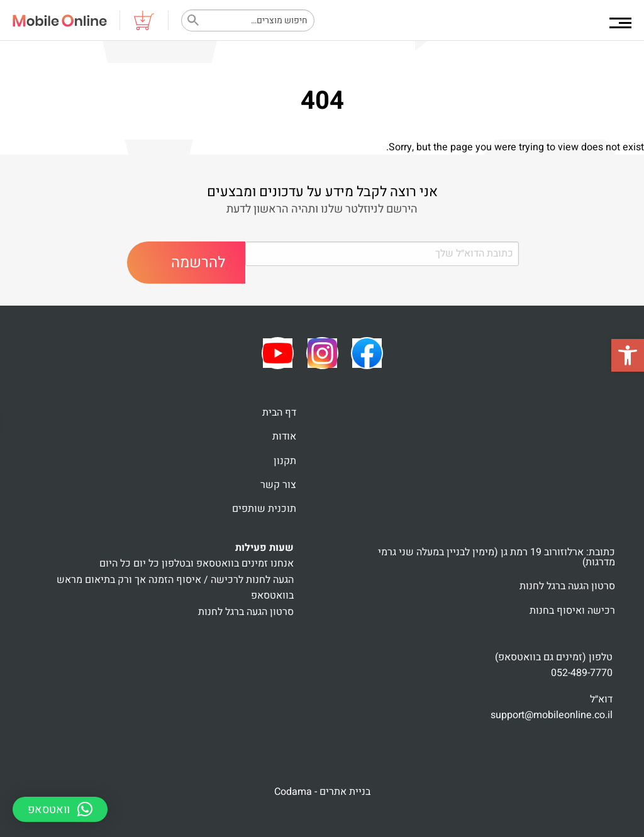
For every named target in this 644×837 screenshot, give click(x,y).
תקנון (285, 461)
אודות (284, 436)
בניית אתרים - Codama (322, 792)
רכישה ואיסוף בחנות (572, 611)
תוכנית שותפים (264, 509)
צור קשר (278, 485)
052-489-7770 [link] (582, 673)
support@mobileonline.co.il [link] (552, 715)
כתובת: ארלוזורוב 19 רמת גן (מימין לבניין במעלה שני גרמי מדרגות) (497, 557)
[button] (628, 355)
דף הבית (279, 413)
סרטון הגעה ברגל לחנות (567, 586)
